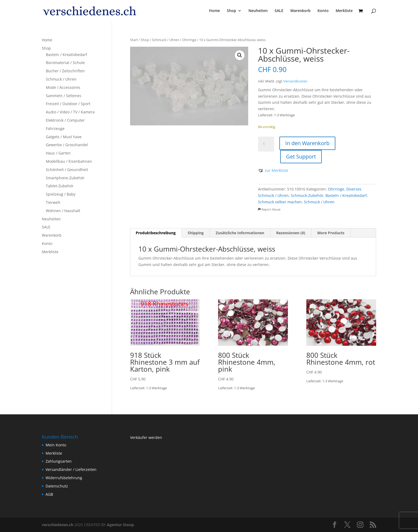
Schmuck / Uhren (166, 40)
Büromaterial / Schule (65, 63)
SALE (279, 11)
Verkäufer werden (146, 437)
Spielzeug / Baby (61, 194)
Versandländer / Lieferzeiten (71, 469)
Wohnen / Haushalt (63, 211)
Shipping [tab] (196, 233)
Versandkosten (295, 81)
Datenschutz (57, 486)
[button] (240, 55)
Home (214, 11)
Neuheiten (258, 11)
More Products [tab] (331, 233)
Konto (323, 11)
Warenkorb (300, 11)
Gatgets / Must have (64, 137)
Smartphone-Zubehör (65, 178)
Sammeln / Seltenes (64, 96)
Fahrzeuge (55, 128)
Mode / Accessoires (63, 87)
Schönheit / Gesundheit (67, 170)
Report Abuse (269, 209)
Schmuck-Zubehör (307, 195)
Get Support (301, 156)
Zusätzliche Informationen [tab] (240, 233)
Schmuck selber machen (280, 202)
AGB (49, 494)
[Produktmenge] (266, 144)
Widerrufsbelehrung (64, 478)
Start (134, 40)
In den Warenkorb (307, 143)
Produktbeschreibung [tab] (156, 233)
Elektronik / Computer (65, 120)
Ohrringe (189, 40)
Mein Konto (56, 445)
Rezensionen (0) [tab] (291, 233)
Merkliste (344, 11)
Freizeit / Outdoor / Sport (68, 104)
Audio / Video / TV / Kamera (70, 112)
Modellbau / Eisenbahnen (69, 161)
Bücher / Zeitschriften (65, 71)
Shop (232, 11)
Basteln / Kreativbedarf (346, 195)
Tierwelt (53, 202)
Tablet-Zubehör (60, 186)
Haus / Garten (58, 153)
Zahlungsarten (59, 461)
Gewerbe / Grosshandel (67, 145)
